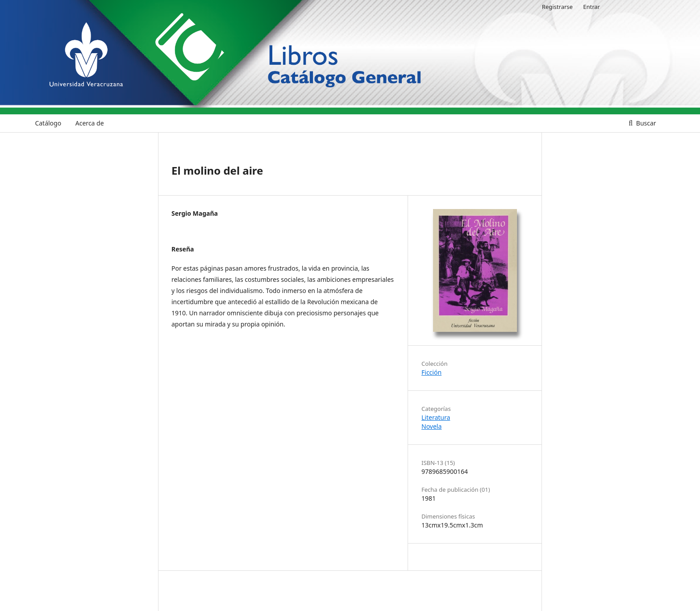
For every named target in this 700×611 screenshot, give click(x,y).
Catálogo (48, 123)
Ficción (431, 372)
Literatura (436, 417)
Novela (431, 426)
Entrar (592, 7)
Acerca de (90, 123)
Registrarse (557, 7)
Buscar (645, 123)
